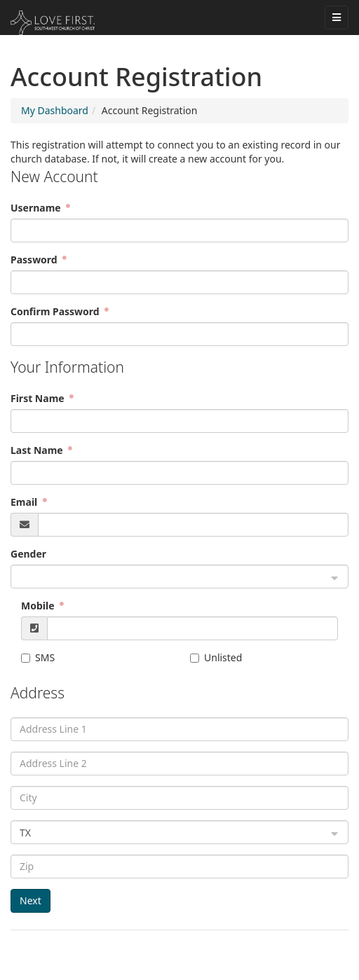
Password (35, 260)
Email (25, 502)
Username (37, 208)
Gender (28, 554)
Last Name (38, 450)
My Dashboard (55, 110)
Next (31, 900)
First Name (39, 398)
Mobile (39, 606)
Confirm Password (56, 311)
